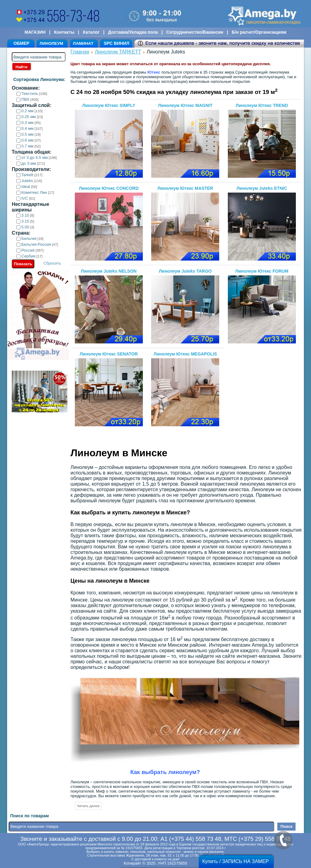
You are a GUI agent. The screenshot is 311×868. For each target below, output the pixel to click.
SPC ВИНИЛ (116, 43)
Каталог (91, 32)
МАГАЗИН (35, 32)
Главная (80, 52)
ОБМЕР (21, 43)
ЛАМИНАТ (83, 43)
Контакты (64, 32)
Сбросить (52, 263)
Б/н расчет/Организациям (259, 32)
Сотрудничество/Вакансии (195, 32)
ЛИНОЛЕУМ (51, 43)
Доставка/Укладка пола (133, 32)
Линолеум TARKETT (118, 52)
